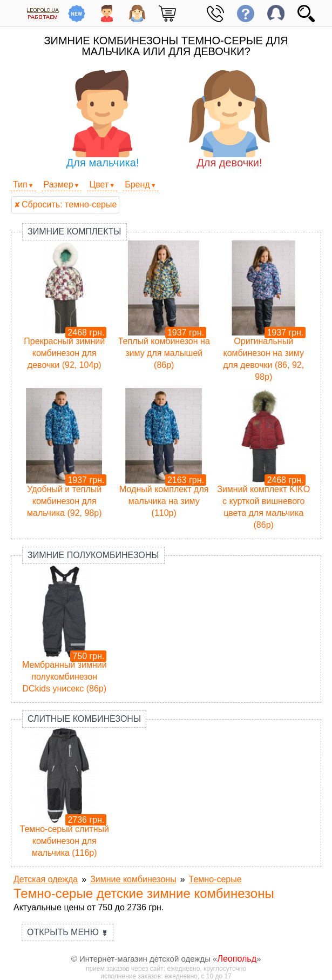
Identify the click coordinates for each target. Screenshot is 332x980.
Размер (59, 184)
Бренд (137, 184)
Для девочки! (229, 119)
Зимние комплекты (74, 231)
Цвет (99, 184)
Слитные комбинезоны (84, 719)
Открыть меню (67, 932)
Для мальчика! (103, 119)
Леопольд (237, 959)
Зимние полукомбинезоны (93, 555)
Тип (20, 184)
